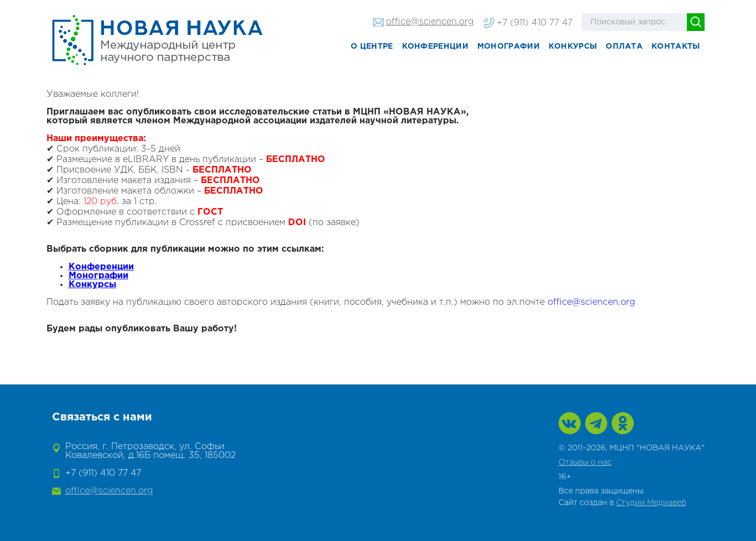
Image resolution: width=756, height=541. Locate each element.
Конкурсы (573, 46)
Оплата (624, 46)
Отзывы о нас (585, 462)
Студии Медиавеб (651, 503)
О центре (372, 46)
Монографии (509, 46)
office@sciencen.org (430, 22)
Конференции (435, 46)
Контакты (676, 46)
